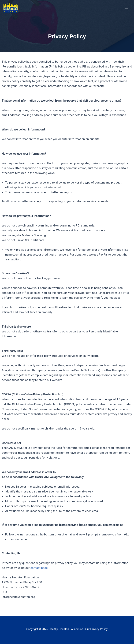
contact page (39, 568)
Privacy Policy (99, 629)
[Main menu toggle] (127, 8)
